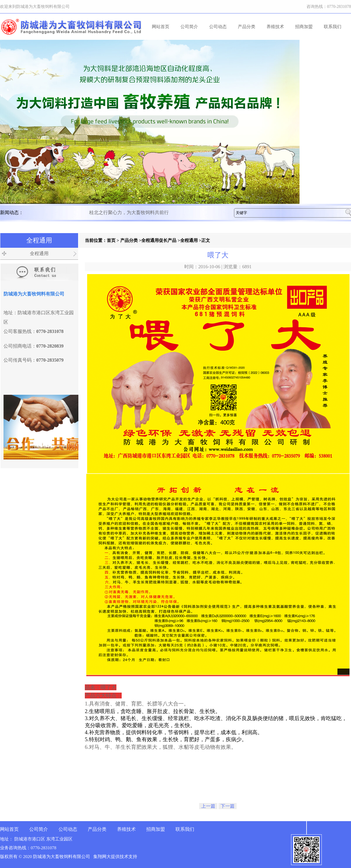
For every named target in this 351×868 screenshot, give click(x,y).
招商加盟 (304, 27)
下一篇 (228, 806)
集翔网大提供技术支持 (115, 857)
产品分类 (247, 27)
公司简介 (189, 27)
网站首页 (161, 27)
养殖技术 (275, 27)
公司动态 (218, 27)
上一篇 (208, 806)
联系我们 (333, 27)
